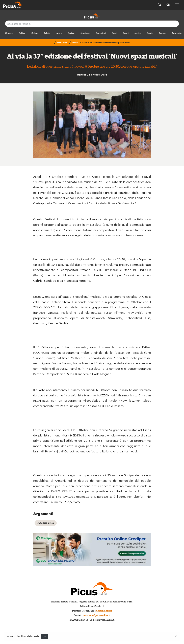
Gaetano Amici (104, 611)
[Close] (176, 636)
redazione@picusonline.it (97, 615)
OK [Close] (44, 637)
